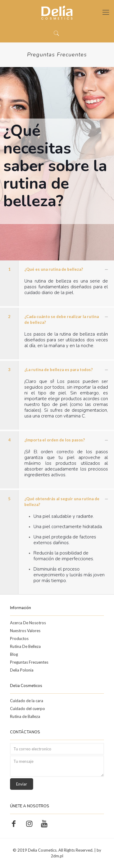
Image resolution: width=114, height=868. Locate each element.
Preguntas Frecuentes (29, 662)
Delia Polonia (22, 670)
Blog (14, 654)
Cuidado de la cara (27, 701)
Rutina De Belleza (25, 646)
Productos (19, 638)
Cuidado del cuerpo (28, 709)
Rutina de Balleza (25, 716)
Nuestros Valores (25, 631)
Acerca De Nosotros (28, 623)
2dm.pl (57, 856)
